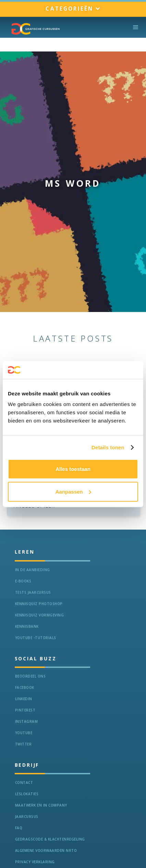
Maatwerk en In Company (41, 805)
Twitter (23, 744)
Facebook (25, 687)
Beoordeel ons (31, 676)
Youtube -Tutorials (36, 638)
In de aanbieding (33, 570)
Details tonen (108, 447)
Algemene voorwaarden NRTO (46, 850)
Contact (24, 783)
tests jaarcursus (33, 592)
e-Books (23, 581)
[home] (34, 29)
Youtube (24, 733)
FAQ (19, 828)
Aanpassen (73, 492)
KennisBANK (27, 626)
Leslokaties (27, 794)
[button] (73, 9)
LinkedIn (24, 699)
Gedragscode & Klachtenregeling (50, 839)
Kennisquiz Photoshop (39, 604)
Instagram (27, 721)
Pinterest (25, 710)
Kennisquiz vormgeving (40, 615)
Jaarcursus (27, 817)
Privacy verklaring (35, 862)
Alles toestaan (73, 469)
